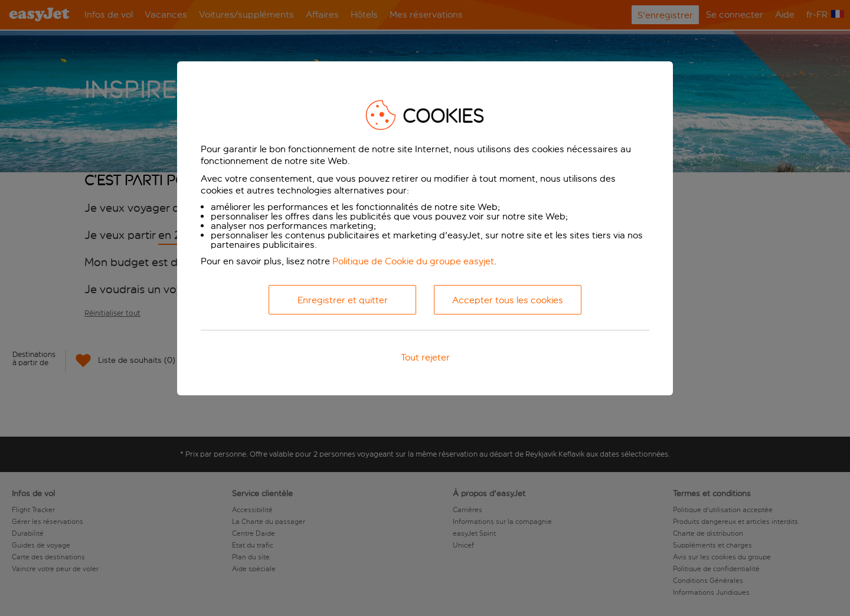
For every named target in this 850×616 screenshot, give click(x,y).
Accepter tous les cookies (508, 300)
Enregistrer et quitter (343, 300)
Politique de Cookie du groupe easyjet (413, 261)
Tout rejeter (425, 357)
